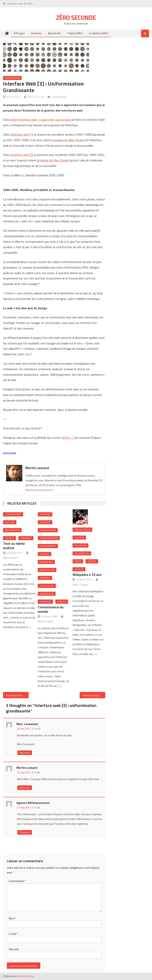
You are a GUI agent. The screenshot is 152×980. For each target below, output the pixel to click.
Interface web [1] (22, 134)
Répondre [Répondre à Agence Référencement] (25, 832)
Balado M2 (54, 33)
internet (45, 578)
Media (78, 561)
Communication (49, 538)
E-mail (13, 934)
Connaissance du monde (51, 609)
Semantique (47, 594)
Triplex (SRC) (75, 33)
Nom (12, 918)
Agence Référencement (33, 803)
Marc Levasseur (27, 724)
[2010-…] (68, 438)
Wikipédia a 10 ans (87, 575)
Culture (10, 522)
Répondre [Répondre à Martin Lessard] (25, 788)
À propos (19, 33)
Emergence (46, 562)
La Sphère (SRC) (99, 33)
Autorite (45, 522)
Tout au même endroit (14, 546)
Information (12, 78)
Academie (45, 514)
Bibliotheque (82, 530)
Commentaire (17, 881)
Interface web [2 (21, 155)
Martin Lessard (36, 97)
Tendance (26, 538)
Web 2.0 (62, 602)
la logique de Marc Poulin (67, 140)
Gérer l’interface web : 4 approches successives (41, 120)
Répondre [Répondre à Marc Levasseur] (25, 753)
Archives (36, 33)
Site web (14, 949)
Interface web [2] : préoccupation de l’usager (18, 695)
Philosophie (47, 586)
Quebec (92, 561)
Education (80, 545)
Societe (9, 538)
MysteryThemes (25, 976)
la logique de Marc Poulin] (53, 160)
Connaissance (13, 514)
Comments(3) (59, 97)
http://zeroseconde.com (39, 490)
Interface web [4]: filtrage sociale (94, 695)
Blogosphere (48, 530)
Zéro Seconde (76, 18)
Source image (10, 453)
